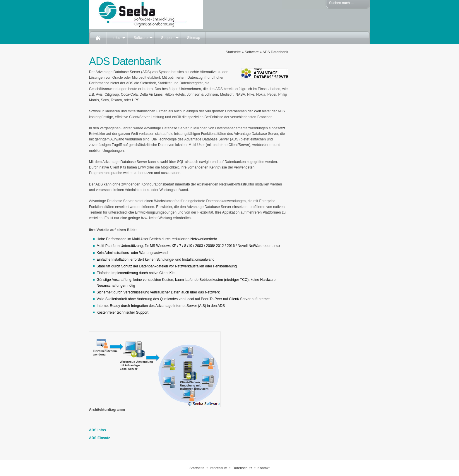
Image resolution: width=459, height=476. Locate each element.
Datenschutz (242, 468)
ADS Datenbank (275, 52)
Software (141, 38)
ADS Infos (97, 430)
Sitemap (194, 38)
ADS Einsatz (100, 438)
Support (167, 38)
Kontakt (264, 468)
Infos (116, 38)
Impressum (218, 468)
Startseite (233, 52)
